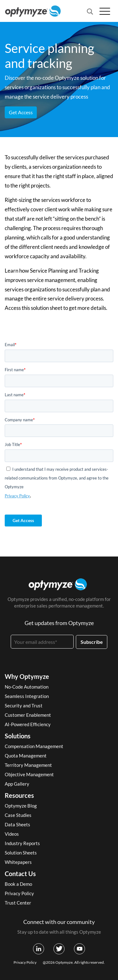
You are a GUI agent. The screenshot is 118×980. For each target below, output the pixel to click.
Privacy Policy (17, 496)
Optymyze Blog (21, 806)
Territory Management (28, 765)
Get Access (21, 112)
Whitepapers (18, 862)
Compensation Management (34, 746)
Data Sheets (17, 824)
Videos (12, 834)
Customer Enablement (28, 715)
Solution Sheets (21, 853)
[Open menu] (105, 11)
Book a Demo (18, 884)
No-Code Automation (27, 687)
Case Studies (18, 815)
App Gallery (17, 784)
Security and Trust (24, 705)
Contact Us (20, 874)
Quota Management (26, 756)
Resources (19, 795)
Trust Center (18, 903)
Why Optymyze (27, 676)
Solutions (18, 736)
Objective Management (29, 774)
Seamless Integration (27, 696)
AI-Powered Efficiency (28, 724)
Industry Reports (22, 843)
